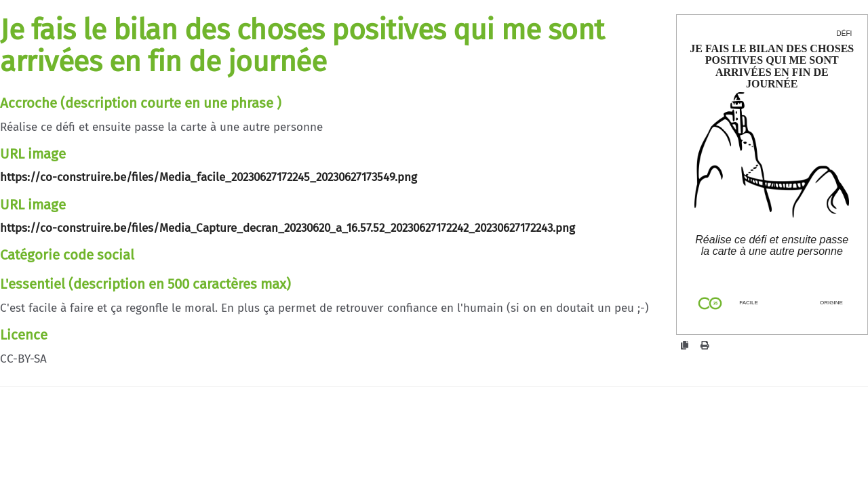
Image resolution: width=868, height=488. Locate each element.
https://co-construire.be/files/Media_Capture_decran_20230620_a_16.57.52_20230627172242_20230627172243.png (288, 228)
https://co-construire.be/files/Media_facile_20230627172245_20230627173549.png (209, 177)
